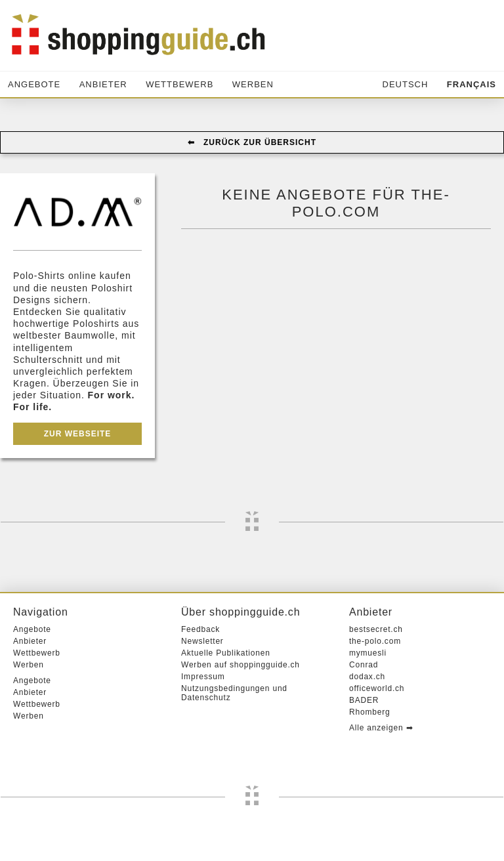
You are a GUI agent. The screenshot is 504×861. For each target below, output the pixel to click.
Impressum (203, 677)
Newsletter (202, 641)
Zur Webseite (78, 434)
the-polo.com (375, 641)
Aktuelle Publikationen (226, 653)
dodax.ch (367, 677)
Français (472, 84)
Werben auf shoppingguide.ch (241, 665)
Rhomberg (369, 712)
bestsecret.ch (376, 629)
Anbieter (103, 84)
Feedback (200, 629)
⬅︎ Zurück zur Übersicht (252, 142)
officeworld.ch (377, 688)
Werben (253, 84)
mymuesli (368, 653)
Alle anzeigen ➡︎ (381, 728)
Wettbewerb (179, 84)
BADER (364, 700)
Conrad (364, 665)
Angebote (34, 84)
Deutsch (406, 84)
